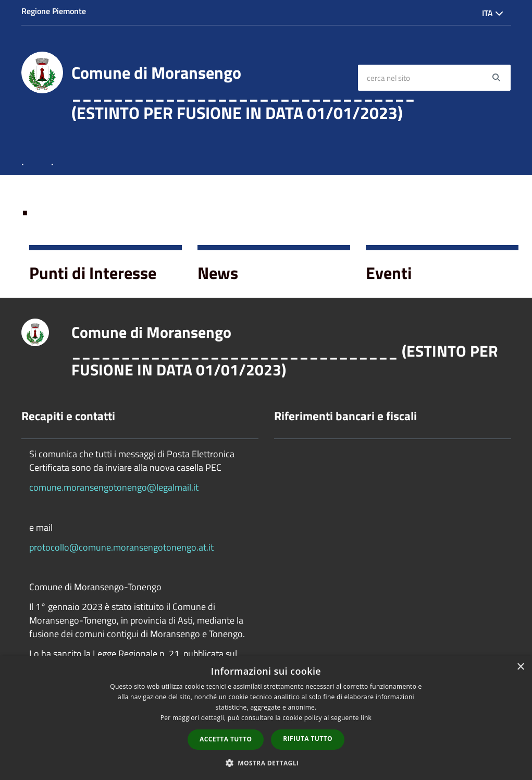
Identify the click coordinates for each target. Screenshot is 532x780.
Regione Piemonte (54, 11)
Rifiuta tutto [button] (308, 739)
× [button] (520, 667)
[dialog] (266, 718)
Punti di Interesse (93, 273)
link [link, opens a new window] (366, 718)
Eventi (389, 273)
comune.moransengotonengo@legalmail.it (114, 487)
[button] (266, 763)
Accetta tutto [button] (226, 739)
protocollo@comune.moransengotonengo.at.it (121, 547)
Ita (493, 13)
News (218, 273)
